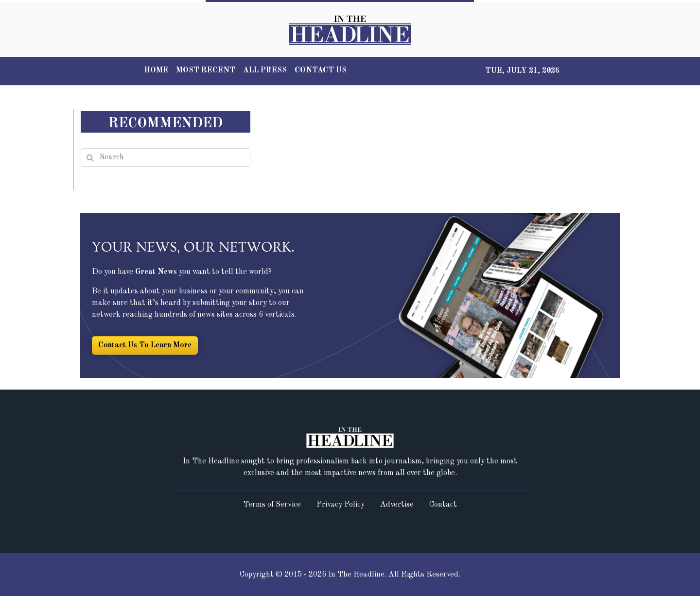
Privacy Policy (341, 505)
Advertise (397, 505)
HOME (156, 70)
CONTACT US (321, 70)
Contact (443, 505)
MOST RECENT (206, 70)
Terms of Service (272, 505)
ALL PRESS (265, 70)
